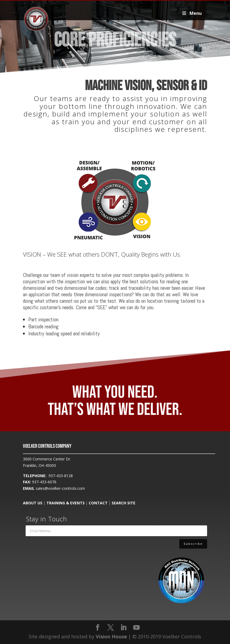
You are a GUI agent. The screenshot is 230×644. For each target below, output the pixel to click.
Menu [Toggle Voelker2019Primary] (191, 13)
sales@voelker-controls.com (60, 488)
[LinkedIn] (123, 628)
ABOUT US (33, 503)
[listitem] (89, 176)
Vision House (111, 636)
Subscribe (193, 545)
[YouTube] (136, 628)
